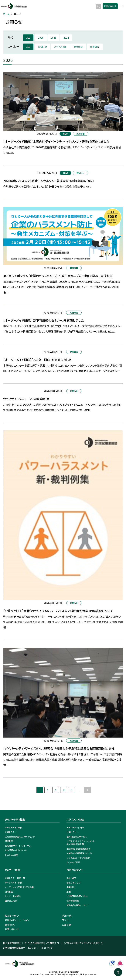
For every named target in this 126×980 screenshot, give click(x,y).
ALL (28, 38)
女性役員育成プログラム (16, 850)
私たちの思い (12, 916)
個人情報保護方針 (12, 943)
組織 (69, 892)
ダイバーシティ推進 (15, 819)
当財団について (75, 870)
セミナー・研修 (12, 870)
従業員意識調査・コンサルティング (20, 837)
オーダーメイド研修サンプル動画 (19, 887)
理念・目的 (71, 878)
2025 (53, 38)
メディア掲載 (60, 47)
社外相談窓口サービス (77, 837)
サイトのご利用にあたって (37, 943)
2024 (66, 38)
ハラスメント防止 (75, 819)
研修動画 (9, 841)
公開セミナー (11, 832)
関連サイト (55, 943)
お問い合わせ (110, 6)
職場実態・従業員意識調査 (78, 849)
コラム (65, 920)
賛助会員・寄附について (77, 905)
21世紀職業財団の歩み (77, 896)
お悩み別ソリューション (17, 920)
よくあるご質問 (11, 855)
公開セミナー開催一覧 (15, 878)
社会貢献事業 (73, 901)
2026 (41, 38)
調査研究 (95, 47)
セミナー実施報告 (13, 896)
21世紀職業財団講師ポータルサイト (20, 948)
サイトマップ (47, 948)
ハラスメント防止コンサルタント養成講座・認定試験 (80, 843)
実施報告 (78, 47)
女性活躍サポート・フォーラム (18, 846)
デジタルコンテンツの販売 (78, 858)
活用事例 (67, 916)
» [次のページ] (88, 790)
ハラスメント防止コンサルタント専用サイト (84, 943)
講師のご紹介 (11, 901)
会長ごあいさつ (73, 883)
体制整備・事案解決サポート (79, 853)
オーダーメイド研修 (13, 827)
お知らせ (43, 47)
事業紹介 (71, 887)
